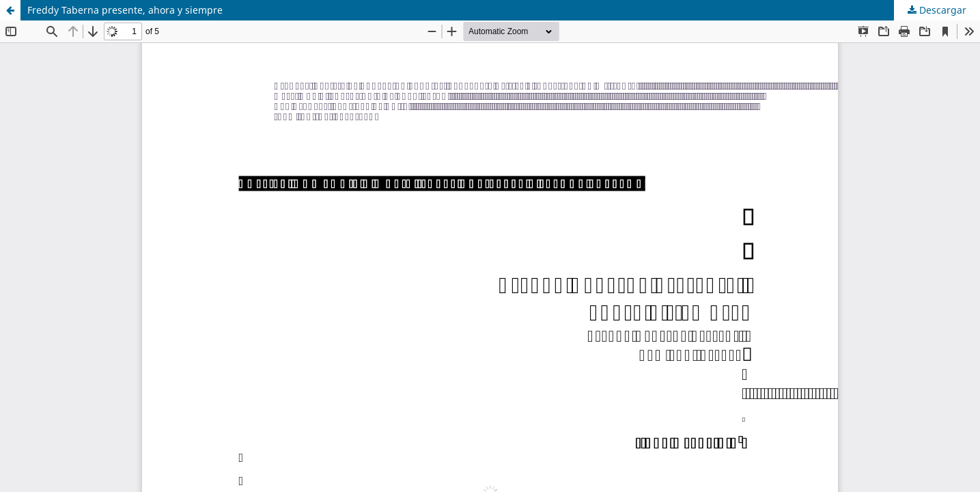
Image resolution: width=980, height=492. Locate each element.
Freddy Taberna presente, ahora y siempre (125, 10)
